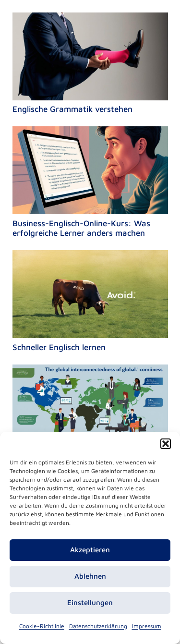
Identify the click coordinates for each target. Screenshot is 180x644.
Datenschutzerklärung (98, 626)
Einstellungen (90, 602)
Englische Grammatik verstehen (72, 109)
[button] (166, 444)
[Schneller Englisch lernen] (90, 257)
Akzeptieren (90, 550)
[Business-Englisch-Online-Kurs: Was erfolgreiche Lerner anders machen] (90, 133)
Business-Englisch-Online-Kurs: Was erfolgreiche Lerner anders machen (81, 228)
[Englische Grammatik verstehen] (90, 19)
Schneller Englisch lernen (59, 347)
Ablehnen (90, 576)
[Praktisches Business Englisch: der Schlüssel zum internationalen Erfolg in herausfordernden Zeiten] (90, 371)
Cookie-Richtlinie (42, 626)
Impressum (147, 626)
